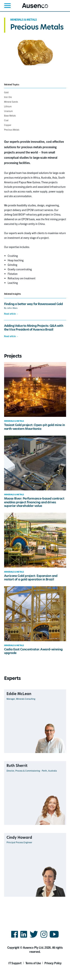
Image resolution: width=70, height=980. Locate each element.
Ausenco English (31, 8)
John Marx (12, 308)
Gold (6, 92)
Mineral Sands (11, 102)
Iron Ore (8, 97)
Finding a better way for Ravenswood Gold (34, 304)
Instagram (44, 937)
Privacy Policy (53, 963)
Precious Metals (12, 130)
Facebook (15, 937)
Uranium (8, 111)
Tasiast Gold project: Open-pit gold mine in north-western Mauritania (35, 427)
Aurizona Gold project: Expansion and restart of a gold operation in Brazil (31, 578)
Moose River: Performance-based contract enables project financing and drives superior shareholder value (34, 502)
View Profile (60, 753)
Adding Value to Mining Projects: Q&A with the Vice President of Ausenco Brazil (34, 328)
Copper (8, 125)
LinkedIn (24, 937)
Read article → (11, 314)
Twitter (34, 937)
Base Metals (10, 115)
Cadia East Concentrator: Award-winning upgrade (33, 651)
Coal (6, 120)
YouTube (54, 937)
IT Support (15, 963)
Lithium (8, 106)
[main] (35, 461)
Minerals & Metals (24, 20)
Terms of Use (33, 963)
